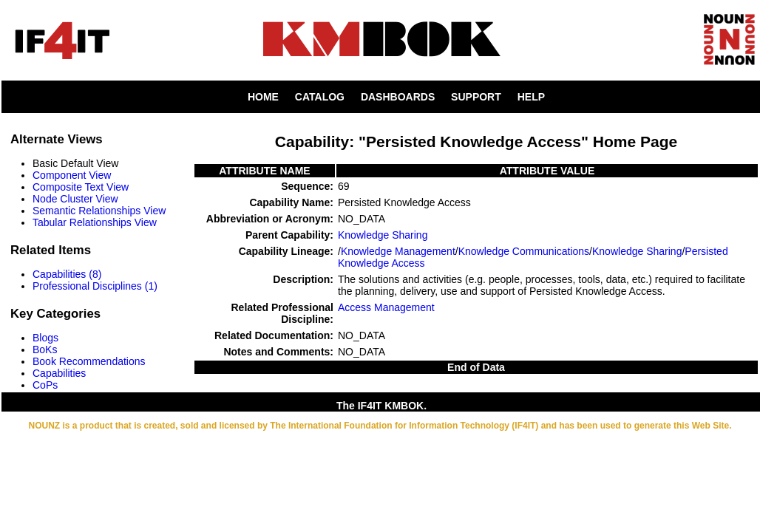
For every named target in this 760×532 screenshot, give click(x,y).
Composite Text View (81, 187)
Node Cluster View (75, 199)
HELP (531, 97)
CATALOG (320, 97)
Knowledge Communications (524, 251)
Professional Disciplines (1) (95, 286)
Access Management (386, 307)
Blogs (45, 338)
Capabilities (59, 373)
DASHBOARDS (398, 97)
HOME (263, 97)
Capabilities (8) (67, 274)
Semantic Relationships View (99, 211)
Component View (72, 175)
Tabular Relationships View (95, 222)
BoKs (45, 349)
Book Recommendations (89, 361)
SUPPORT (476, 97)
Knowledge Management (398, 251)
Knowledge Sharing (383, 235)
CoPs (45, 385)
